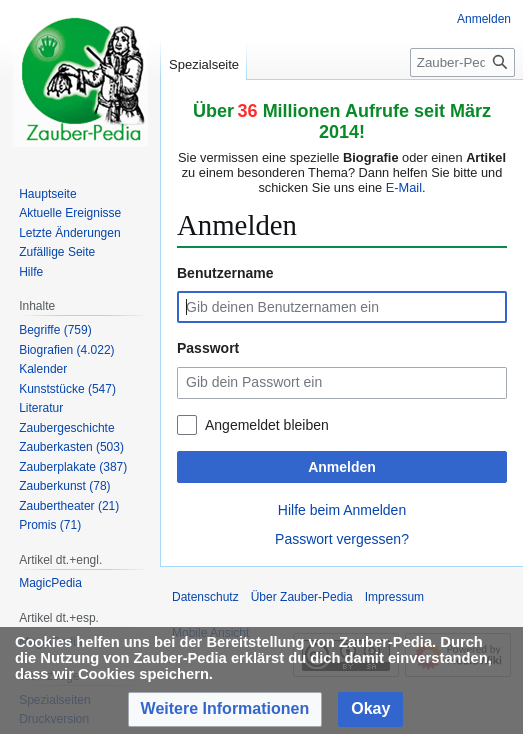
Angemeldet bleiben (267, 425)
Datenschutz (205, 597)
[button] (225, 709)
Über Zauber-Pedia (302, 597)
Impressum (394, 597)
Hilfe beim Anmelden (342, 510)
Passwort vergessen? (342, 539)
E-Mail (404, 187)
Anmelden (342, 467)
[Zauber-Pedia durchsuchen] (462, 62)
